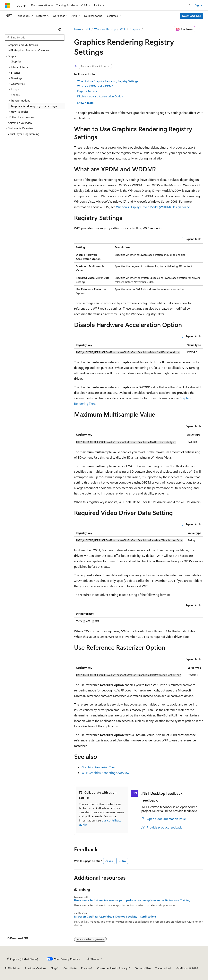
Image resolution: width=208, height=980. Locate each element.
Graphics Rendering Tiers (99, 767)
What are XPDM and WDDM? (95, 86)
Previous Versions (35, 968)
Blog (53, 968)
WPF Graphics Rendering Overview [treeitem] (29, 50)
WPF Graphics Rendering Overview (105, 773)
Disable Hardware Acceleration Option (100, 96)
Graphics (135, 29)
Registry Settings (87, 91)
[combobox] (35, 37)
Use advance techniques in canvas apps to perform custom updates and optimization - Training (132, 900)
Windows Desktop (105, 29)
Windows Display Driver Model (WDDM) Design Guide (153, 207)
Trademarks (162, 968)
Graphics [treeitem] (16, 61)
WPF (123, 29)
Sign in (199, 5)
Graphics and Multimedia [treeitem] (23, 45)
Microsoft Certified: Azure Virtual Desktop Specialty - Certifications (115, 917)
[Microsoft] (7, 5)
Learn (77, 29)
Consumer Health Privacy (112, 968)
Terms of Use (143, 968)
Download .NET (192, 16)
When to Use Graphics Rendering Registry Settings (108, 81)
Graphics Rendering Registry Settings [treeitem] (34, 106)
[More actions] (200, 29)
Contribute (70, 968)
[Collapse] (60, 29)
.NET (87, 29)
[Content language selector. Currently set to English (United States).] (23, 959)
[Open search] (190, 5)
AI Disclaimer (13, 968)
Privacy (85, 968)
